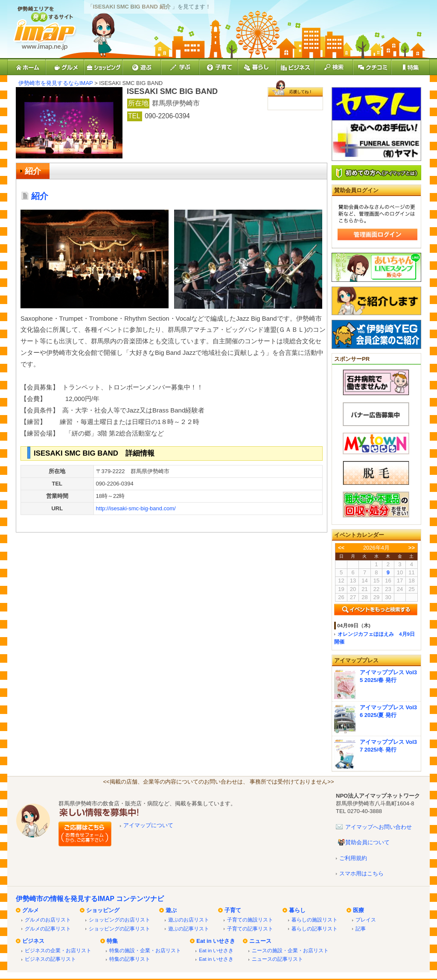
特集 (112, 941)
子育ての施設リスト (250, 920)
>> (412, 548)
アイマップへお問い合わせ (379, 827)
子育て (233, 910)
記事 (361, 929)
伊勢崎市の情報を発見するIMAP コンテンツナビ (90, 899)
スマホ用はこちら (361, 873)
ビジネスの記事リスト (50, 959)
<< (341, 548)
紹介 (33, 171)
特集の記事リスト (130, 959)
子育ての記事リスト (250, 929)
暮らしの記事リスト (315, 929)
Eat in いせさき (216, 941)
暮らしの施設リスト (315, 920)
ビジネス (33, 941)
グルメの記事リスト (48, 929)
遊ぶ (171, 910)
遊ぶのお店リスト (189, 920)
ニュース (260, 941)
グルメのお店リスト (48, 920)
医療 (358, 910)
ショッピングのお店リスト (119, 920)
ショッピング (103, 910)
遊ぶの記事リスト (189, 929)
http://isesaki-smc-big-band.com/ (136, 508)
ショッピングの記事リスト (119, 929)
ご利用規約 (353, 858)
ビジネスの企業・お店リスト (58, 950)
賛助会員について (367, 842)
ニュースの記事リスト (277, 959)
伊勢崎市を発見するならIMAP (56, 83)
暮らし (297, 910)
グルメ (31, 910)
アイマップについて (148, 825)
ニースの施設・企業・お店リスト (290, 950)
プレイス (366, 920)
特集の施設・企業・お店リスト (145, 950)
